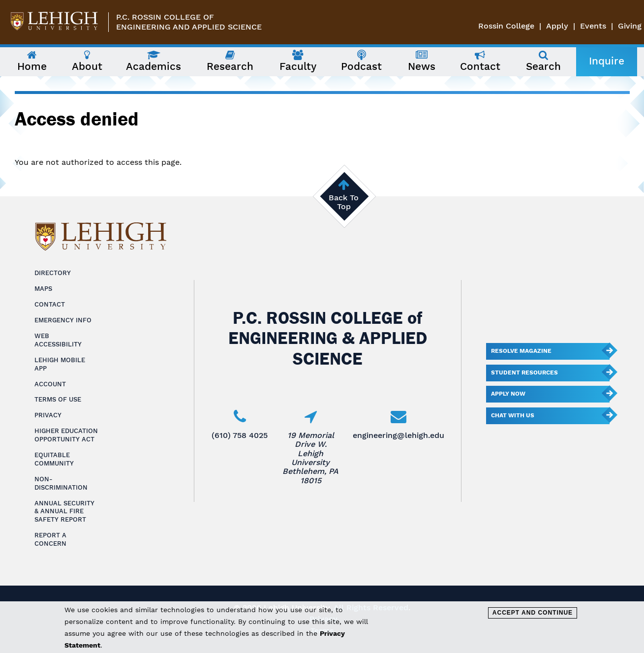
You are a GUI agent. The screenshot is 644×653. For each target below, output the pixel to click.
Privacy (48, 415)
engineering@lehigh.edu (399, 435)
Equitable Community (54, 459)
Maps (43, 289)
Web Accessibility (58, 340)
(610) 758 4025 (240, 435)
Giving (630, 26)
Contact (50, 304)
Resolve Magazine (521, 351)
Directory (53, 273)
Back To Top (344, 202)
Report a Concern (50, 539)
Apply (557, 26)
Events (593, 26)
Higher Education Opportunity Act (66, 435)
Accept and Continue (533, 613)
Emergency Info (63, 320)
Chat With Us (513, 415)
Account (50, 384)
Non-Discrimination (61, 483)
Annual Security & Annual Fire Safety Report (64, 512)
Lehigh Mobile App (60, 364)
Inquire (607, 61)
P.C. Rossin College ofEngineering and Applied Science (189, 22)
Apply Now (508, 394)
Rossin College (506, 26)
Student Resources (524, 373)
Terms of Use (58, 399)
